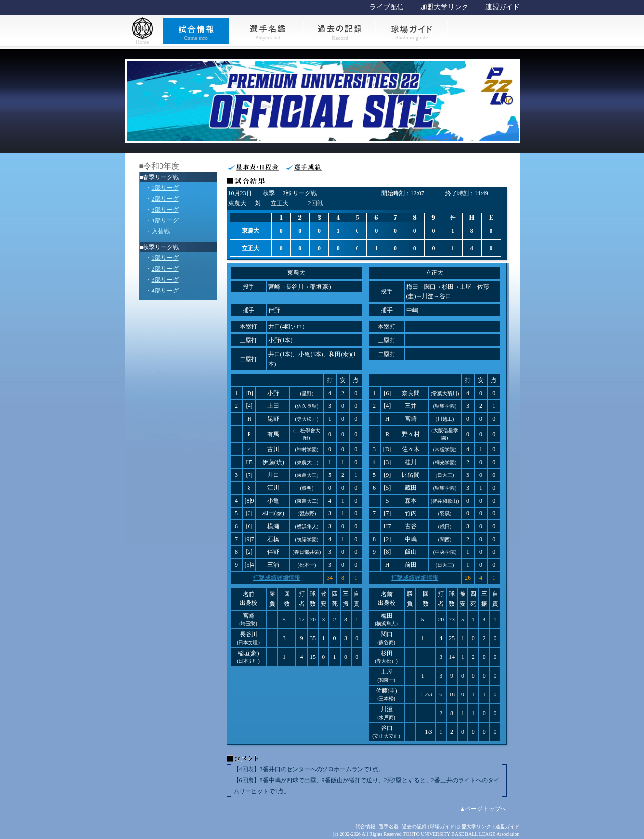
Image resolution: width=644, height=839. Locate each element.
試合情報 (365, 826)
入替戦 (161, 231)
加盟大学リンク (444, 7)
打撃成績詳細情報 (277, 578)
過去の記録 (414, 826)
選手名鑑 (389, 826)
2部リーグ (165, 199)
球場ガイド (442, 826)
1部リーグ (165, 188)
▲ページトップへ (483, 809)
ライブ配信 (387, 7)
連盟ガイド (502, 7)
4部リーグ (165, 220)
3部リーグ (165, 210)
